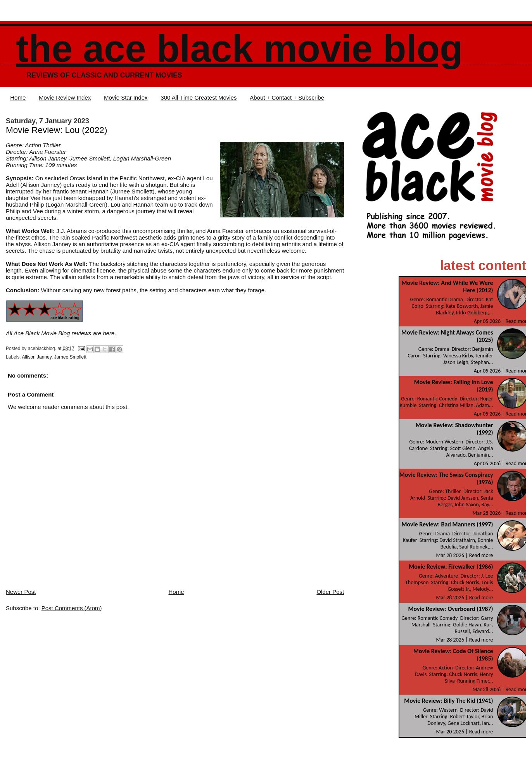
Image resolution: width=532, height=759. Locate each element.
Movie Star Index (126, 97)
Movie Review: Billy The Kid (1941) (448, 701)
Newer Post (21, 592)
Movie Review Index (65, 97)
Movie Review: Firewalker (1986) (451, 567)
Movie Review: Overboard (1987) (450, 609)
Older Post (330, 592)
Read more (518, 321)
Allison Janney (37, 357)
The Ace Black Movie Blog (239, 49)
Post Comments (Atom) (72, 608)
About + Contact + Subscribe (287, 97)
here (109, 333)
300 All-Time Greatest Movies (199, 97)
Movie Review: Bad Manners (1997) (447, 524)
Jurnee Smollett (70, 357)
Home (18, 97)
